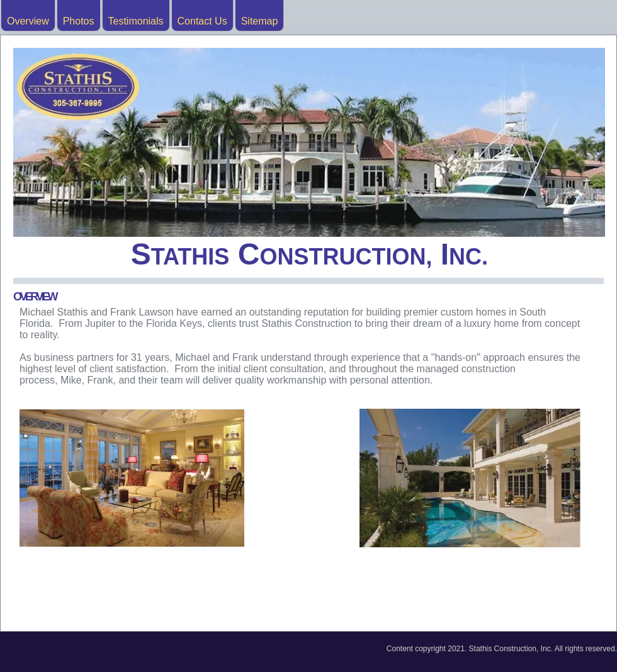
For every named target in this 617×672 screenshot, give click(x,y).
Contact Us (202, 21)
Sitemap (260, 21)
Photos (79, 21)
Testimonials (136, 21)
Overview (28, 21)
